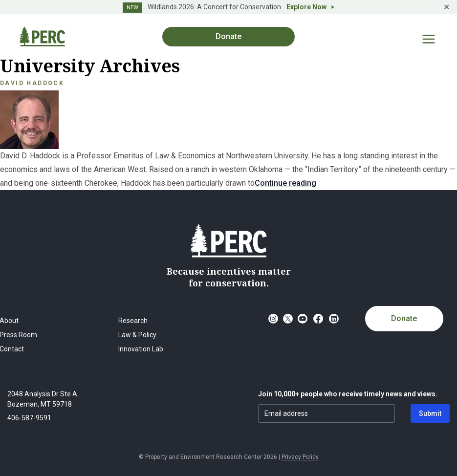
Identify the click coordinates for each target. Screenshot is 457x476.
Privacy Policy (300, 457)
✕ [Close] (446, 7)
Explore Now (306, 7)
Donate (228, 36)
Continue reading (285, 183)
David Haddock (32, 83)
